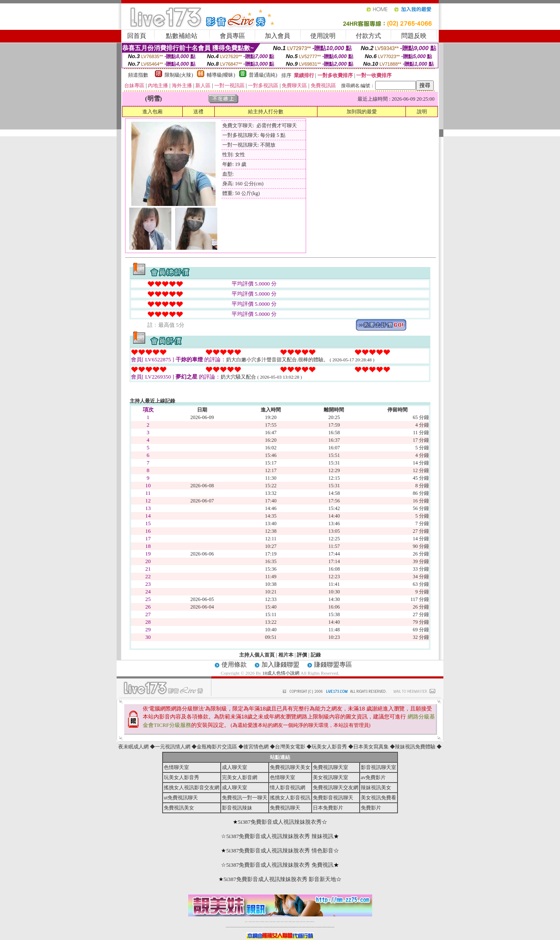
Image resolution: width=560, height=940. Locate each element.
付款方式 (368, 36)
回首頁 (137, 36)
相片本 (286, 655)
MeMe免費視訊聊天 (312, 922)
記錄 (316, 655)
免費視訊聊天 (285, 808)
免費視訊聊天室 (331, 767)
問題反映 (414, 36)
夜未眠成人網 (133, 747)
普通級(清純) (263, 75)
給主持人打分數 (266, 112)
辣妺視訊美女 (376, 788)
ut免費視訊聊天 (181, 798)
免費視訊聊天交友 (267, 922)
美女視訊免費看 (379, 798)
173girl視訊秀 (286, 922)
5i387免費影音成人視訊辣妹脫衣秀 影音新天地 (280, 879)
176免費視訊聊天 (290, 922)
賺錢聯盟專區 (333, 665)
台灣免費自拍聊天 (257, 922)
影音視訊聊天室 (379, 767)
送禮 (198, 112)
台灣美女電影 (290, 747)
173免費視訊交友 (274, 922)
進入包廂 (152, 112)
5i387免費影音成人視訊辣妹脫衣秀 (280, 822)
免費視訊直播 (271, 922)
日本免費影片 (328, 808)
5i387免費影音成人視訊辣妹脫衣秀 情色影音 (280, 851)
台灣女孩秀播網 (294, 922)
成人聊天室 (235, 767)
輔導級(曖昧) (221, 75)
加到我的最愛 (362, 112)
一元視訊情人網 (173, 747)
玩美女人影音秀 (329, 747)
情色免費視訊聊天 (278, 922)
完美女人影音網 (240, 777)
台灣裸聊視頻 (301, 922)
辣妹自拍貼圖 (253, 922)
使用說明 (323, 36)
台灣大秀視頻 (304, 922)
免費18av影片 (250, 922)
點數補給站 (182, 36)
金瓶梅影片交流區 (217, 747)
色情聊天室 (176, 767)
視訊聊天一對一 (247, 922)
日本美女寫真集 (371, 747)
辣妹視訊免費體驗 (415, 747)
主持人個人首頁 (257, 655)
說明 (422, 112)
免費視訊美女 (179, 808)
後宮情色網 (256, 747)
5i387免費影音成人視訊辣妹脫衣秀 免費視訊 (280, 865)
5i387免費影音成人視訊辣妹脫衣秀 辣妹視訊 (280, 836)
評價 (302, 655)
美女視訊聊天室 (331, 777)
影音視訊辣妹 (237, 808)
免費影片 (371, 808)
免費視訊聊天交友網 (336, 788)
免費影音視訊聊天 (333, 798)
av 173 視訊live (283, 922)
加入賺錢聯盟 (280, 665)
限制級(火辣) (179, 75)
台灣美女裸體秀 (297, 922)
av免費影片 (373, 777)
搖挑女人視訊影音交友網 (192, 788)
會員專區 (232, 36)
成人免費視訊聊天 (308, 922)
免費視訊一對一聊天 (245, 798)
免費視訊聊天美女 (290, 767)
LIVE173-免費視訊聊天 (262, 922)
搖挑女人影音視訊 (290, 798)
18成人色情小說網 (281, 673)
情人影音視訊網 (288, 788)
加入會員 (277, 36)
